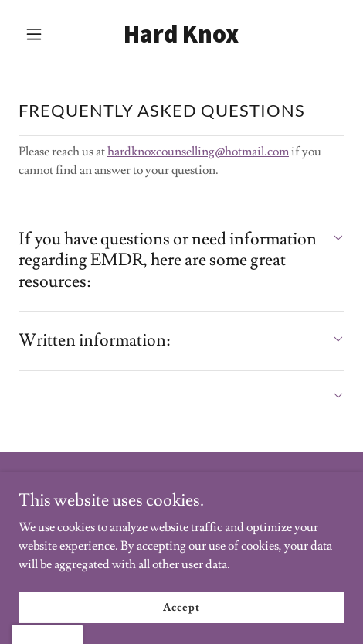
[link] (181, 39)
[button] (43, 34)
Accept (181, 607)
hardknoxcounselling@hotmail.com (198, 152)
